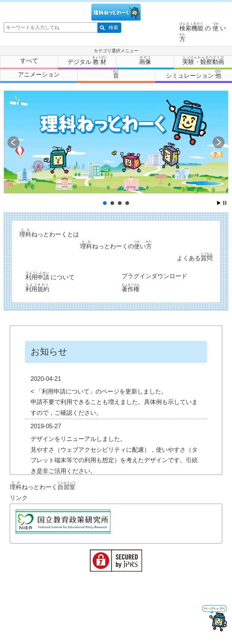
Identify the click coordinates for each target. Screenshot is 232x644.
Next (219, 142)
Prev (13, 142)
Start (219, 203)
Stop (225, 203)
